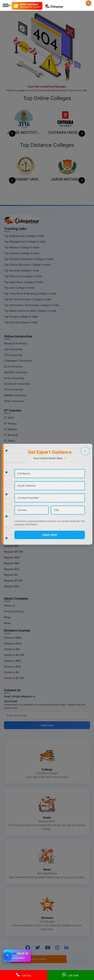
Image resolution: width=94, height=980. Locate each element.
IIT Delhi (9, 418)
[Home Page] (54, 6)
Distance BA (12, 672)
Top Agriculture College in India (23, 282)
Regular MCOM (13, 552)
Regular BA (11, 575)
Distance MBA (13, 638)
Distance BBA (12, 661)
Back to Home (38, 959)
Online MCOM (13, 487)
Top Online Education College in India (27, 265)
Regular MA (11, 546)
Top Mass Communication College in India (30, 311)
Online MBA (11, 470)
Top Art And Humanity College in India (28, 299)
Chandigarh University (18, 361)
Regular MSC (12, 557)
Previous (12, 134)
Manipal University (16, 343)
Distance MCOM (14, 655)
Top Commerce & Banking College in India (30, 293)
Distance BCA (13, 667)
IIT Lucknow (12, 452)
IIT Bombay (11, 435)
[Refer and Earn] (27, 6)
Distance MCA (13, 643)
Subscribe (47, 725)
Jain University (13, 349)
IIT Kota (9, 447)
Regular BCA (12, 569)
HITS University (14, 390)
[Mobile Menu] (7, 6)
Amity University (14, 378)
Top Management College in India (25, 242)
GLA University (13, 366)
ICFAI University (14, 401)
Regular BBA (12, 563)
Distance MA (12, 649)
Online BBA (11, 499)
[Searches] (89, 3)
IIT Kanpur (10, 423)
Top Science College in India (22, 253)
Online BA (10, 510)
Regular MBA (12, 534)
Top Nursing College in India (22, 270)
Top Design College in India (21, 317)
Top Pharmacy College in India (23, 276)
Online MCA (11, 476)
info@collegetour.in (23, 696)
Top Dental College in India (21, 322)
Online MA (10, 481)
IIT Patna (9, 441)
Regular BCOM (13, 581)
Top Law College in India (19, 288)
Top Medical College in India (22, 247)
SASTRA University (16, 372)
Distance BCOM (14, 678)
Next (82, 134)
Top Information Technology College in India (31, 305)
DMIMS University (15, 395)
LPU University (13, 355)
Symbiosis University (17, 384)
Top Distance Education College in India (29, 259)
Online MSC (11, 493)
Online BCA (11, 504)
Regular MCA (12, 540)
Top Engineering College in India (24, 236)
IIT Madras (11, 429)
